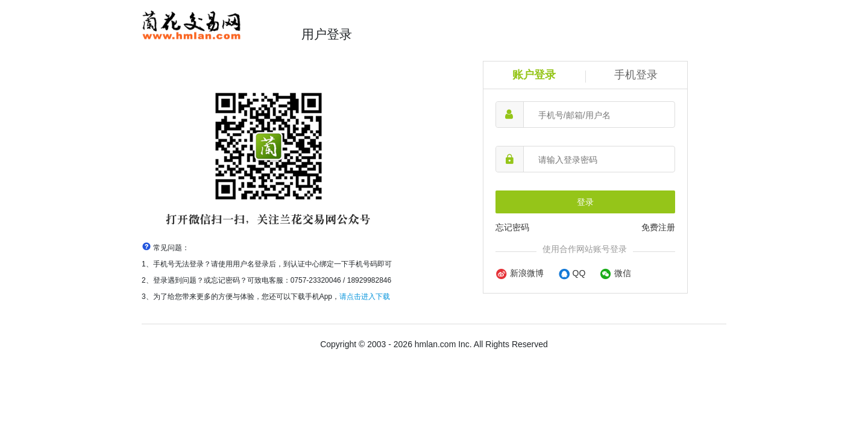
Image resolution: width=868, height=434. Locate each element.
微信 (615, 273)
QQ (572, 273)
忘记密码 (512, 227)
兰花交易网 (212, 26)
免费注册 (658, 227)
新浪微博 (520, 273)
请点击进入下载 (365, 297)
